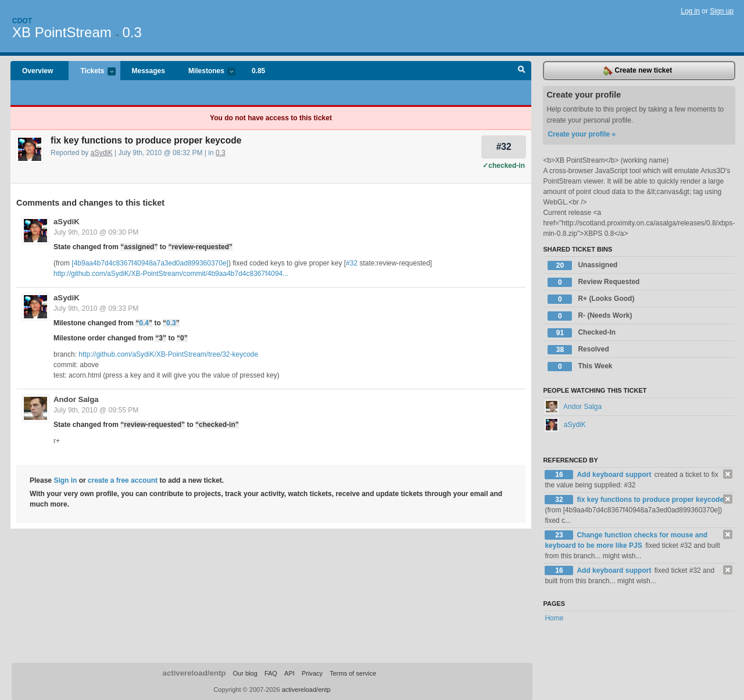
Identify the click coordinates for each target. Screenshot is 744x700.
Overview (37, 71)
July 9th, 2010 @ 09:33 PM (96, 308)
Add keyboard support (615, 475)
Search (522, 71)
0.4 (144, 323)
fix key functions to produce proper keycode (650, 500)
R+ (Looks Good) (591, 299)
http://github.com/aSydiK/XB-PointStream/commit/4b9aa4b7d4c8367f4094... (171, 274)
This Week (580, 367)
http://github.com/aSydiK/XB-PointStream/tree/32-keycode (168, 354)
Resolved (578, 350)
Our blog (245, 673)
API (289, 673)
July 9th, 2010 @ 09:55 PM (96, 410)
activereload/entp (194, 673)
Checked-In (582, 333)
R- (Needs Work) (590, 316)
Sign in (65, 480)
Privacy (312, 673)
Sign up (722, 11)
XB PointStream (62, 32)
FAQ (271, 673)
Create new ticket (638, 71)
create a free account (123, 480)
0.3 (132, 32)
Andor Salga (76, 399)
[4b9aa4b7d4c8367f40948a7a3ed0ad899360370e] (150, 263)
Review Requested (593, 282)
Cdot (22, 21)
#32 (504, 147)
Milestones (206, 72)
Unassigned (582, 265)
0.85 (258, 71)
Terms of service (353, 673)
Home (554, 618)
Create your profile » (582, 134)
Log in (690, 11)
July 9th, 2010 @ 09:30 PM (96, 232)
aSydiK (102, 153)
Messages (149, 71)
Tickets (92, 72)
